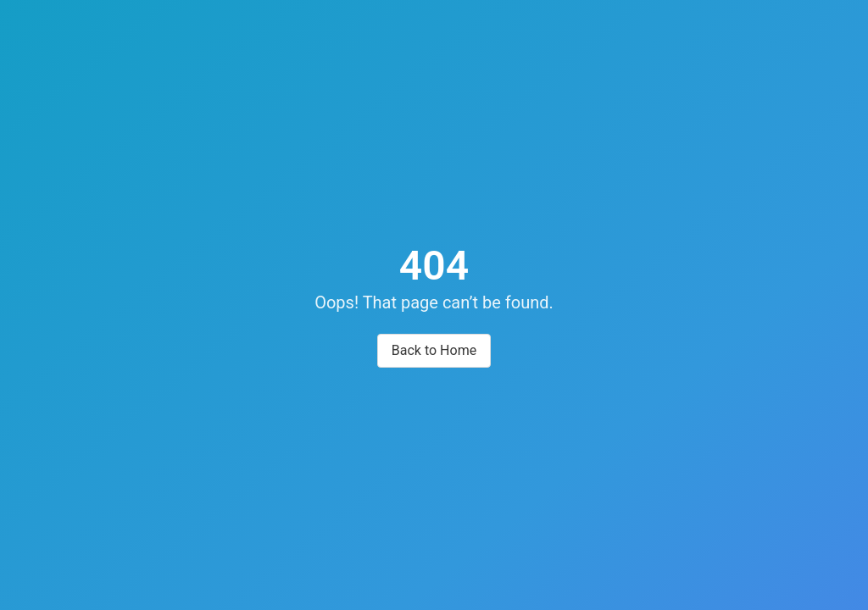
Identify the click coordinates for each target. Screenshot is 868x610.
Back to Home (434, 350)
